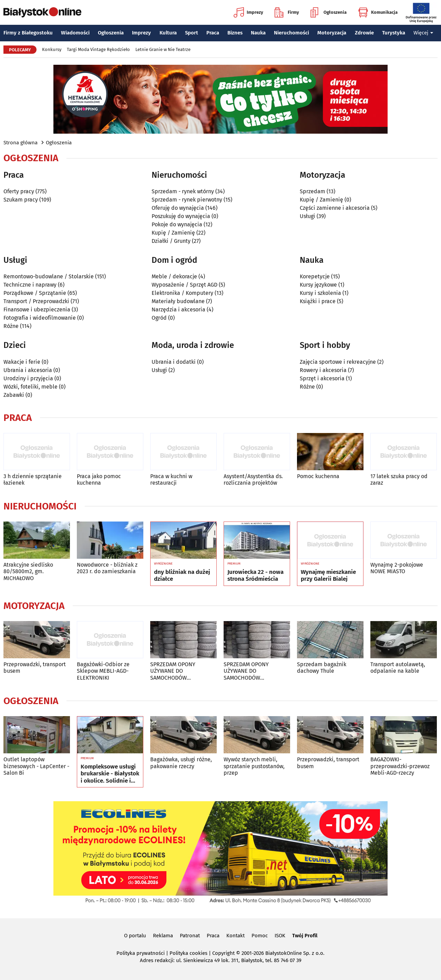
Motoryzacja (332, 33)
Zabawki (14, 395)
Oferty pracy (19, 191)
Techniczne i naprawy (30, 285)
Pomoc (260, 936)
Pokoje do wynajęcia (177, 224)
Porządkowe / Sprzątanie (35, 293)
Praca (213, 33)
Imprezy (248, 12)
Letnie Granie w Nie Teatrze (163, 49)
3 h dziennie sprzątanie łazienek (33, 479)
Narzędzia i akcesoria (178, 310)
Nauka (258, 33)
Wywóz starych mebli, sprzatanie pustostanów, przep (254, 766)
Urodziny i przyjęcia (28, 378)
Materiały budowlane (178, 301)
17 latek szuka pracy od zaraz (399, 479)
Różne (11, 326)
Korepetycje (315, 276)
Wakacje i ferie (22, 362)
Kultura (168, 33)
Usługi (307, 216)
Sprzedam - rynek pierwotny (187, 200)
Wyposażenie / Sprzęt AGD (184, 285)
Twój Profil (305, 936)
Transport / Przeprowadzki (36, 301)
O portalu (135, 936)
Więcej (423, 33)
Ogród (159, 318)
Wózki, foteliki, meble (30, 387)
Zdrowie (364, 33)
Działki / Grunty (171, 241)
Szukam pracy (21, 200)
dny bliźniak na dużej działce (182, 576)
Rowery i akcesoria (323, 370)
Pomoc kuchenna (318, 476)
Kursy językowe (318, 285)
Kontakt (235, 936)
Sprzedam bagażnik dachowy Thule (322, 668)
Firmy (287, 12)
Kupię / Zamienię (173, 233)
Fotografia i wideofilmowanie (40, 318)
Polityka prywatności (141, 953)
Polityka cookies (188, 953)
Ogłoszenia (329, 12)
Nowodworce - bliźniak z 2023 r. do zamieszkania (107, 568)
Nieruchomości (291, 33)
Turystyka (394, 33)
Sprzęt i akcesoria (322, 378)
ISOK (280, 936)
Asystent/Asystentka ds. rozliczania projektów (253, 479)
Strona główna (20, 143)
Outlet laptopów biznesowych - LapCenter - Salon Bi (36, 766)
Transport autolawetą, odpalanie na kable (398, 668)
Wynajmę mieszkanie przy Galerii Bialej (328, 576)
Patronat (190, 936)
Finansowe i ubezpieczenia (37, 310)
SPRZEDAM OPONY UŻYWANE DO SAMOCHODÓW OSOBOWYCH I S (173, 671)
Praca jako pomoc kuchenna (99, 479)
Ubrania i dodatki (174, 362)
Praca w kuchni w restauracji (171, 479)
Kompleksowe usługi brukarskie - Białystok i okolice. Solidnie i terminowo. (110, 774)
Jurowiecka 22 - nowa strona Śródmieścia (255, 576)
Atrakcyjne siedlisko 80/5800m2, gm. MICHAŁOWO (28, 571)
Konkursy (52, 49)
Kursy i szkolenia (320, 293)
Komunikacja (378, 12)
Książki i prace (318, 301)
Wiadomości (75, 33)
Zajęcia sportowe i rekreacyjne (338, 362)
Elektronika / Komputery (182, 293)
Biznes (235, 33)
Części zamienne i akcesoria (335, 208)
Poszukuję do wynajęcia (181, 216)
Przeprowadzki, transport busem (35, 668)
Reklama (163, 936)
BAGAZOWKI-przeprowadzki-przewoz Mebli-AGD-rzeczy (400, 766)
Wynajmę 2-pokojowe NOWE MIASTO (397, 568)
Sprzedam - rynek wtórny (183, 191)
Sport (192, 33)
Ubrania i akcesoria (28, 370)
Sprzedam (312, 191)
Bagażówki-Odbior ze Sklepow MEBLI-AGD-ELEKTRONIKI (103, 671)
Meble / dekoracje (174, 276)
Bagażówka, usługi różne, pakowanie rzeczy (181, 763)
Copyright (223, 953)
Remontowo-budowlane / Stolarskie (49, 276)
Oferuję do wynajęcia (178, 208)
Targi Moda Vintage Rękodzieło (98, 49)
